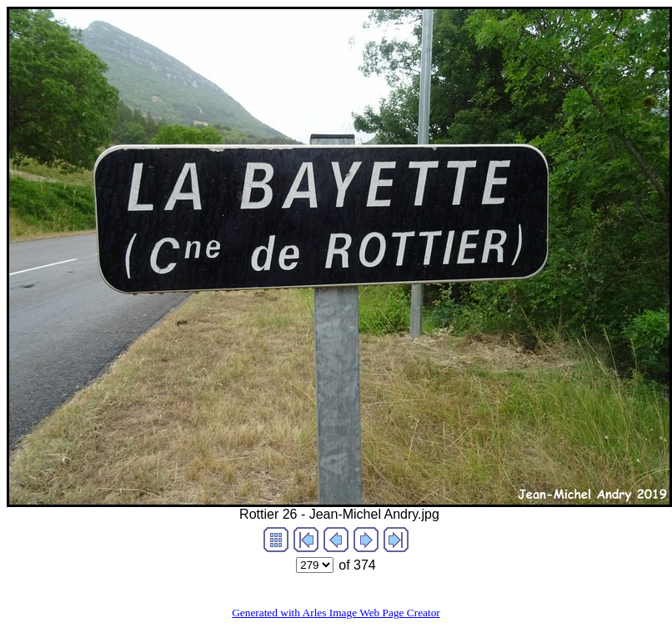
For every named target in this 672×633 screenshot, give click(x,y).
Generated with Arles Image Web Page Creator (336, 613)
